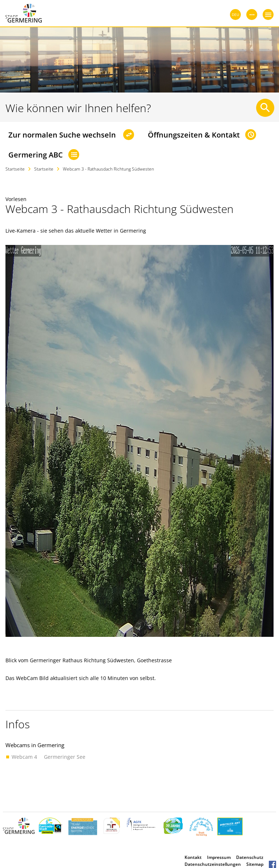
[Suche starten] (265, 108)
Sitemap (255, 864)
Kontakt (193, 857)
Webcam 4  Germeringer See (48, 757)
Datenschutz (250, 857)
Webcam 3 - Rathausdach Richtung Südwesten (108, 169)
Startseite (15, 169)
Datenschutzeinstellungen (213, 864)
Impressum (219, 857)
